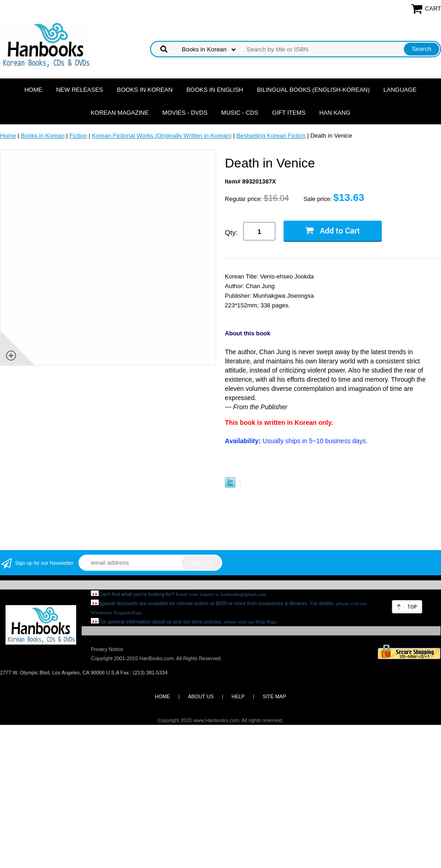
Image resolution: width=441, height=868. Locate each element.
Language (400, 90)
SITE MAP (274, 696)
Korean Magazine (119, 113)
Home (33, 90)
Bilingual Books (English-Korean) (313, 90)
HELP (238, 696)
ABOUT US (201, 696)
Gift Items (289, 113)
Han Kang (335, 113)
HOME (162, 696)
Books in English (215, 90)
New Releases (80, 90)
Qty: (231, 232)
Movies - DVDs (185, 113)
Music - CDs (240, 113)
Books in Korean (145, 90)
